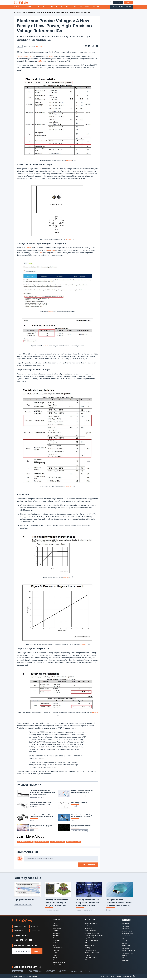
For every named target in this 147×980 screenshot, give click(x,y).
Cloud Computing (90, 932)
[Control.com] (35, 973)
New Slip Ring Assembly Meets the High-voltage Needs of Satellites (41, 828)
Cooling (56, 932)
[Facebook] (13, 942)
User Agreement (127, 978)
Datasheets (71, 7)
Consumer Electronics (92, 935)
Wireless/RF (57, 966)
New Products (126, 937)
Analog (55, 927)
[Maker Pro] (63, 973)
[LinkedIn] (21, 942)
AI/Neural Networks (91, 925)
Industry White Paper (84, 912)
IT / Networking (90, 947)
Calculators (125, 925)
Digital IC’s (56, 935)
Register (37, 953)
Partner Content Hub (121, 7)
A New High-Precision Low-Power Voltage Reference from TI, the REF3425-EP (41, 806)
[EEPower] (51, 973)
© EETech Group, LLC (19, 978)
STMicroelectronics (24, 58)
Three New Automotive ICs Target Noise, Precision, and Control (82, 817)
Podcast (96, 7)
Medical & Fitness (90, 952)
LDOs (40, 63)
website (29, 249)
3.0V (40, 254)
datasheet (69, 162)
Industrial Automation (91, 942)
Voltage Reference (58, 843)
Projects (124, 945)
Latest (55, 925)
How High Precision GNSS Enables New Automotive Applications (82, 793)
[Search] (111, 2)
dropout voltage (74, 843)
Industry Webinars (78, 798)
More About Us (20, 928)
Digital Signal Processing (93, 940)
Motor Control (89, 957)
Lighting (87, 949)
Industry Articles (53, 912)
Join (129, 2)
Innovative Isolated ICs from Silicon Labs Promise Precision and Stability (42, 817)
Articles (18, 7)
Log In (118, 2)
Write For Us (19, 932)
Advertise (35, 928)
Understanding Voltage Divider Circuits (81, 828)
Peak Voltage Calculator (79, 804)
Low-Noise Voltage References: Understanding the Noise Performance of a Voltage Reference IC (42, 794)
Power (55, 957)
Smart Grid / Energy (91, 959)
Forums (28, 7)
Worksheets (125, 962)
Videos (59, 7)
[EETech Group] (18, 973)
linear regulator (42, 843)
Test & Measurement (60, 964)
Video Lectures (126, 960)
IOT (86, 944)
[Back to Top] (133, 978)
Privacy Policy (105, 978)
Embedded (56, 942)
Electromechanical (59, 940)
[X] (17, 942)
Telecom (87, 962)
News (32, 812)
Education (40, 7)
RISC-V (55, 959)
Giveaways (84, 7)
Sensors (56, 962)
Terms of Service (116, 978)
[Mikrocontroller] (81, 973)
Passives (56, 952)
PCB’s (55, 954)
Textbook (125, 957)
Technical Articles (37, 799)
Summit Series (126, 947)
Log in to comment (88, 866)
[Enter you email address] (22, 953)
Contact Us (35, 932)
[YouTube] (31, 942)
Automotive (88, 930)
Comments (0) (27, 854)
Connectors (57, 930)
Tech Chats (125, 950)
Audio (87, 927)
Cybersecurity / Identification (94, 937)
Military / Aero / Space (92, 954)
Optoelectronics (58, 949)
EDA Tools (56, 937)
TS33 (51, 58)
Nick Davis (39, 46)
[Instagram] (26, 942)
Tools (50, 7)
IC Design (56, 944)
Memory (56, 947)
